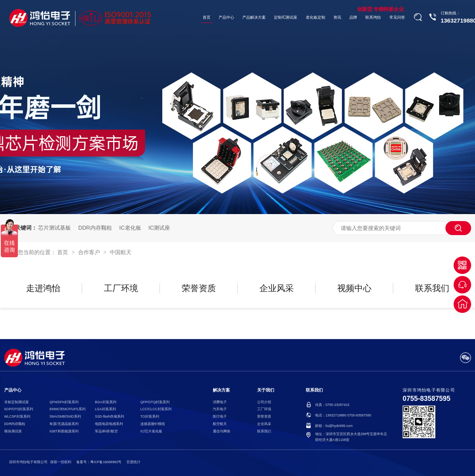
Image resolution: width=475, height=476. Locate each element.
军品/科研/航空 (106, 431)
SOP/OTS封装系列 (19, 409)
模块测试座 (13, 431)
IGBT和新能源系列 (64, 431)
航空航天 (220, 424)
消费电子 (220, 402)
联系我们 (432, 288)
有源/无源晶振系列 (64, 424)
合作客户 (90, 252)
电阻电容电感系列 (109, 424)
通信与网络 (222, 431)
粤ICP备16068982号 (106, 462)
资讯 (337, 18)
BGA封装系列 (105, 402)
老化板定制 (315, 18)
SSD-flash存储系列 (110, 416)
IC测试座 (159, 228)
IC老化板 (130, 228)
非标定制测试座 (17, 402)
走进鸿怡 (43, 288)
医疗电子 (220, 416)
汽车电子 (220, 409)
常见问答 (397, 18)
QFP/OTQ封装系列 (155, 402)
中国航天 (121, 252)
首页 (207, 18)
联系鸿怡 (373, 18)
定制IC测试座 (286, 18)
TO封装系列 (150, 416)
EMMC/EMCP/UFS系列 (67, 409)
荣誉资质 (199, 288)
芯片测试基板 (54, 228)
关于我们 (266, 390)
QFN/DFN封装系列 (64, 402)
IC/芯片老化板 (151, 431)
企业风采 (277, 288)
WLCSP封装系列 (17, 416)
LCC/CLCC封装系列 (156, 409)
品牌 (353, 18)
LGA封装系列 (105, 409)
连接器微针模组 (153, 424)
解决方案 (221, 390)
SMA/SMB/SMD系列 (65, 416)
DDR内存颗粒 (95, 228)
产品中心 (226, 18)
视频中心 (354, 288)
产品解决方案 (254, 18)
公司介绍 (264, 402)
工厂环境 (121, 288)
